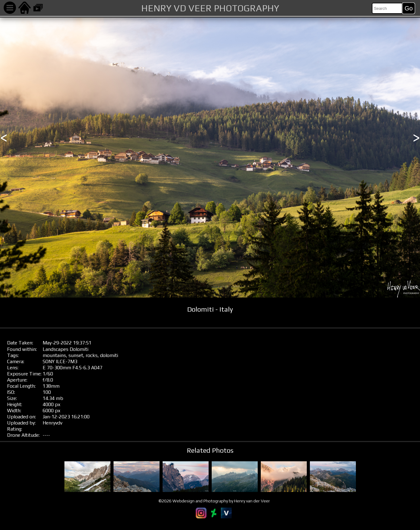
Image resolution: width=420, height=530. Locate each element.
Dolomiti (79, 349)
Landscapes (56, 349)
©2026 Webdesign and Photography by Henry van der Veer (214, 501)
